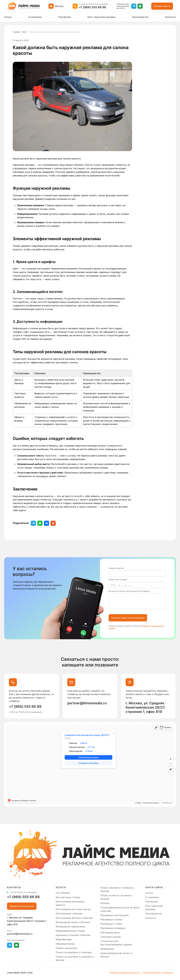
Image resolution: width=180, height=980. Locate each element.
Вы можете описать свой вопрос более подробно (129, 591)
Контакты (170, 17)
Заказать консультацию (22, 906)
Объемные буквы (65, 944)
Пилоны (105, 903)
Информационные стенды (70, 931)
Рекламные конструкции (115, 915)
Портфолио (65, 17)
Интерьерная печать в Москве (73, 922)
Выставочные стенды (68, 897)
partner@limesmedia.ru (87, 703)
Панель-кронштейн (66, 948)
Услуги (8, 17)
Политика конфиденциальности (125, 973)
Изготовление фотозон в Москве (74, 918)
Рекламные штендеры (113, 928)
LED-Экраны (63, 893)
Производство (140, 17)
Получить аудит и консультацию (128, 618)
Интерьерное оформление (71, 926)
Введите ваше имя (116, 568)
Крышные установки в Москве (73, 935)
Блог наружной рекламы (102, 17)
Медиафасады (64, 939)
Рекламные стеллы (111, 919)
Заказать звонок (162, 6)
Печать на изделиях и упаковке (74, 952)
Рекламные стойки (111, 924)
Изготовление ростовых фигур (73, 909)
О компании (35, 17)
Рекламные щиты (110, 932)
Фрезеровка (107, 949)
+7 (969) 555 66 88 (92, 7)
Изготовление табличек (69, 914)
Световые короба (111, 937)
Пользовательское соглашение (158, 973)
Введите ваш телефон (118, 580)
